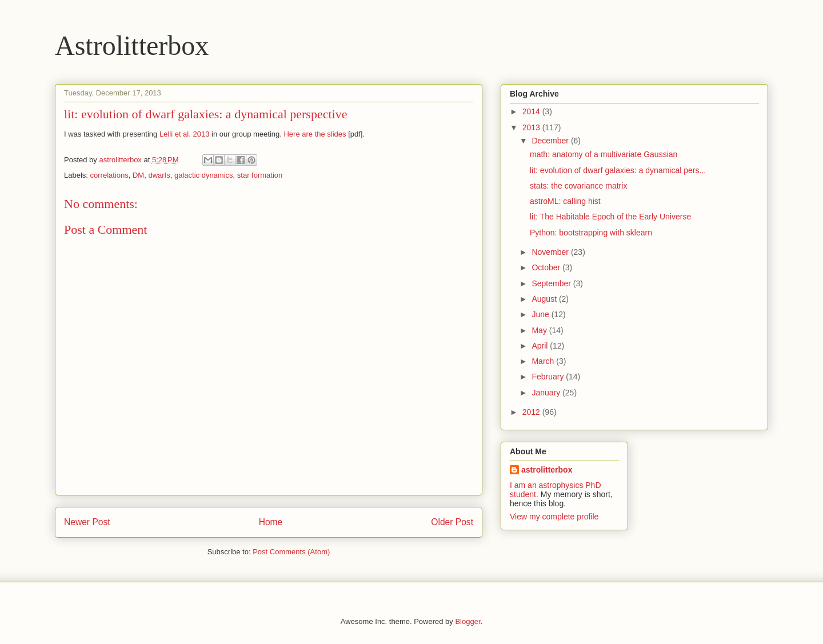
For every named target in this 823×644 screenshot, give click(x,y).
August (545, 299)
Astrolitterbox (132, 45)
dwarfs (159, 175)
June (541, 314)
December (551, 141)
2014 (532, 111)
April (541, 346)
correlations (109, 175)
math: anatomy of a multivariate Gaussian (604, 154)
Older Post (452, 522)
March (544, 361)
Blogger (468, 621)
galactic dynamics (204, 175)
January (547, 393)
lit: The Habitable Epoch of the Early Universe (610, 217)
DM (138, 175)
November (551, 252)
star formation (260, 175)
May (540, 330)
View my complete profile (554, 517)
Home (271, 522)
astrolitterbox (547, 470)
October (547, 267)
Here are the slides (315, 134)
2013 (532, 127)
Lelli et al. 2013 (184, 134)
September (552, 283)
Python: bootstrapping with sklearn (591, 233)
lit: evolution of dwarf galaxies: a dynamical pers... (618, 170)
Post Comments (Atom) (291, 552)
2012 (532, 412)
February (549, 377)
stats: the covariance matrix (578, 186)
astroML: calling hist (565, 201)
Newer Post (87, 522)
